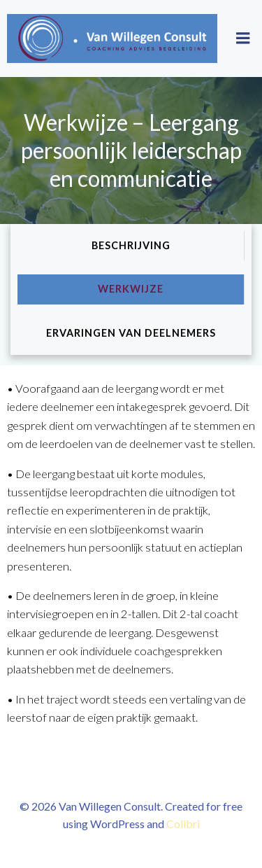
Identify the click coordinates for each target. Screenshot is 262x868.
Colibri (183, 824)
